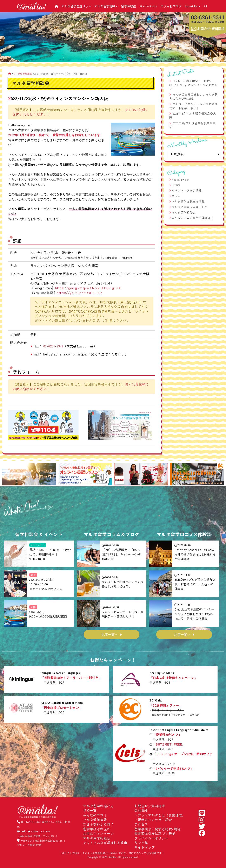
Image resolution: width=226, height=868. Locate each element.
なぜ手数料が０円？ (98, 824)
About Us (193, 6)
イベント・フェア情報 (187, 190)
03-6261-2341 (53, 346)
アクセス (141, 824)
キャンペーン (148, 6)
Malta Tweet (181, 179)
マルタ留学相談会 (184, 212)
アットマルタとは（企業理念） (162, 815)
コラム (176, 196)
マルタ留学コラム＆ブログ (190, 207)
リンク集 (141, 843)
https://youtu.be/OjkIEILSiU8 (80, 292)
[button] (7, 474)
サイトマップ (145, 847)
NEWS (176, 185)
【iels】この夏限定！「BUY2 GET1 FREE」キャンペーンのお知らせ (193, 85)
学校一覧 (90, 810)
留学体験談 (129, 6)
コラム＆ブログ (171, 6)
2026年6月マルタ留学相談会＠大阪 (193, 115)
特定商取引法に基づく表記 (155, 833)
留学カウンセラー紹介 (155, 820)
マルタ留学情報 (106, 6)
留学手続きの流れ (97, 829)
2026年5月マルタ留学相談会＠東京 (192, 125)
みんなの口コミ (95, 815)
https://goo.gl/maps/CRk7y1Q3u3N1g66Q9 (88, 288)
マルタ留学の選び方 (98, 806)
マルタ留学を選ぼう (76, 6)
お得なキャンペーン (98, 833)
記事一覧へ (110, 634)
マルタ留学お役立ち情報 (188, 201)
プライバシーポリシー (151, 838)
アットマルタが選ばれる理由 (105, 843)
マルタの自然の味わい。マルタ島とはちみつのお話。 (193, 97)
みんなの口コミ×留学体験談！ (193, 218)
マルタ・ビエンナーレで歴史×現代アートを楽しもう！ (193, 106)
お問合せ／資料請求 (150, 806)
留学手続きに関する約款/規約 (158, 829)
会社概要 (141, 810)
